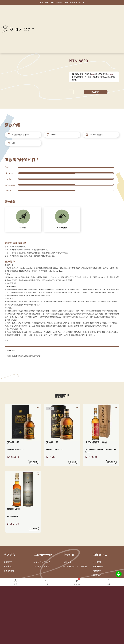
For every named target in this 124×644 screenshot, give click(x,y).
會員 (15, 584)
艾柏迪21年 (13, 442)
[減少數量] (71, 92)
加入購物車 (96, 92)
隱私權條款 (98, 566)
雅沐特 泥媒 (14, 509)
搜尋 (108, 584)
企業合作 (67, 562)
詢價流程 (8, 562)
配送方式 (8, 566)
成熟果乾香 (62, 228)
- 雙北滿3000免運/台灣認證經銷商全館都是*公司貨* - (62, 2)
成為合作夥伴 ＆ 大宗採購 (75, 566)
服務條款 (97, 570)
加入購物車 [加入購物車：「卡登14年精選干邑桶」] (111, 461)
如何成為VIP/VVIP (42, 562)
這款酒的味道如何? (16, 243)
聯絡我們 (97, 574)
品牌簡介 (10, 262)
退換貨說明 (9, 570)
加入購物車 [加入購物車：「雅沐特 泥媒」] (33, 528)
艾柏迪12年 (52, 442)
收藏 (46, 584)
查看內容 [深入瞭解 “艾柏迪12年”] (73, 461)
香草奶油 (23, 228)
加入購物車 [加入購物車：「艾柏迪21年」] (33, 461)
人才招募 (97, 562)
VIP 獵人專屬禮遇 (42, 566)
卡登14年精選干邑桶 (96, 442)
